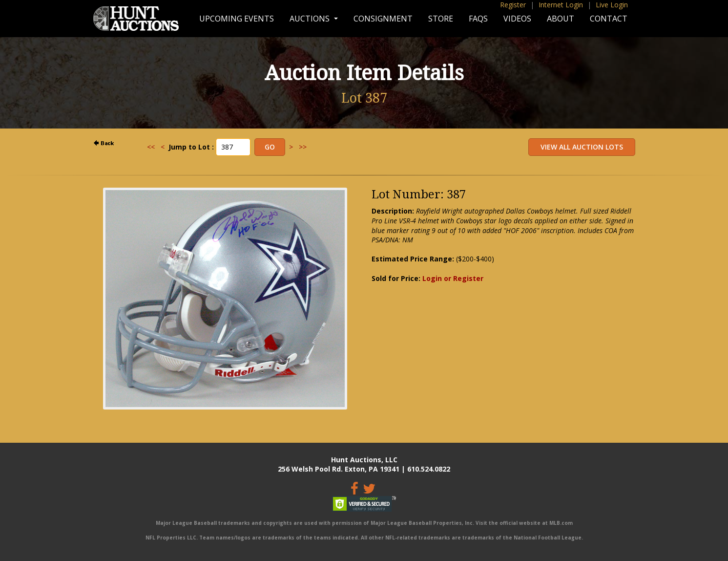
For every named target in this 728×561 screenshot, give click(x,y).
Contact (609, 19)
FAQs (478, 19)
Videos (517, 19)
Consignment (383, 19)
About (561, 19)
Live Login (612, 5)
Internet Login (561, 5)
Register (513, 5)
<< (151, 147)
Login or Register (453, 278)
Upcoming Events (237, 19)
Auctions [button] (311, 19)
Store (441, 19)
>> (303, 147)
